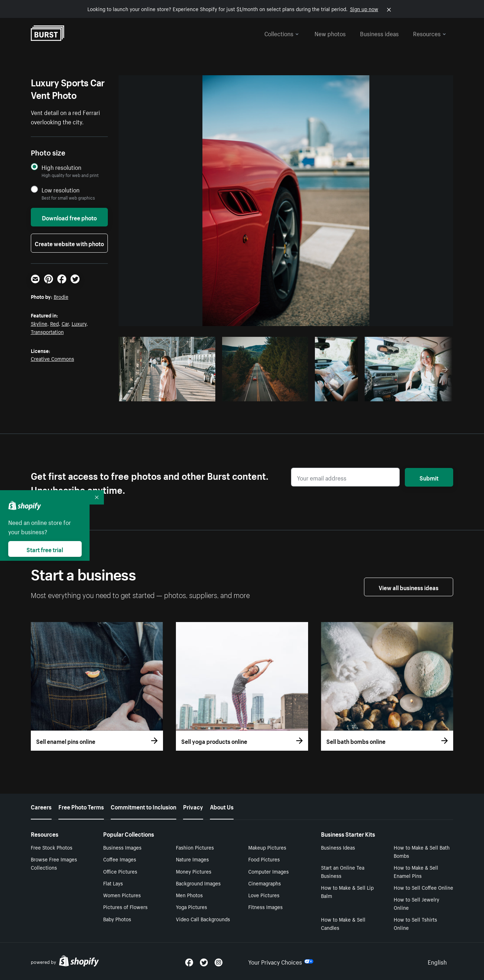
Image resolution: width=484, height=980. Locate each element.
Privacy (193, 806)
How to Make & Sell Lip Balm (347, 891)
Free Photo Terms (81, 806)
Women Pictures (122, 895)
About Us (222, 806)
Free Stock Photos (52, 847)
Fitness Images (265, 907)
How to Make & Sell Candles (343, 923)
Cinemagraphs (265, 883)
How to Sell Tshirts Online (415, 923)
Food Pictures (264, 859)
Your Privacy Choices (281, 961)
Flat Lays (113, 883)
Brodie (61, 296)
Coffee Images (120, 859)
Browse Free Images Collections (54, 863)
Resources (430, 33)
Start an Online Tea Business (343, 871)
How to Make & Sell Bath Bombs (422, 851)
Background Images (198, 883)
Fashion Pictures (195, 847)
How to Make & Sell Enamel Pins (416, 871)
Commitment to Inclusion (143, 806)
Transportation (47, 331)
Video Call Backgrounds (203, 919)
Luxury (79, 323)
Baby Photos (117, 919)
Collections (282, 33)
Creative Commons (52, 358)
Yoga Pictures (191, 907)
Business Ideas (338, 847)
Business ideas (379, 33)
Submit (429, 477)
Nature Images (192, 859)
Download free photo (69, 217)
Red (54, 323)
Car (65, 323)
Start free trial (45, 549)
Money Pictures (194, 871)
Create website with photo (69, 243)
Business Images (122, 847)
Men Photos (189, 895)
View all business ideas (409, 587)
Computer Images (269, 871)
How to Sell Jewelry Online (416, 903)
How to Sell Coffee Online (423, 887)
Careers (41, 806)
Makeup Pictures (267, 847)
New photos (330, 33)
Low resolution (61, 190)
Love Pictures (264, 895)
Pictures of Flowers (125, 907)
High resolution (61, 167)
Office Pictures (120, 871)
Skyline (39, 323)
